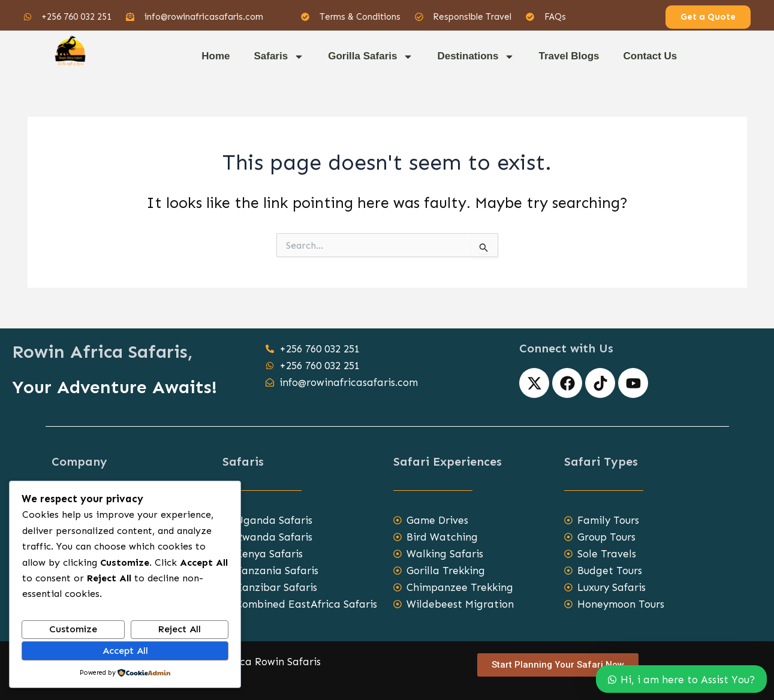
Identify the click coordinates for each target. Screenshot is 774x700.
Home (216, 56)
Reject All (179, 629)
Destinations (476, 57)
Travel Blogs (569, 56)
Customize (73, 629)
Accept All (125, 651)
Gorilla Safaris (371, 57)
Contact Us (650, 56)
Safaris (279, 57)
